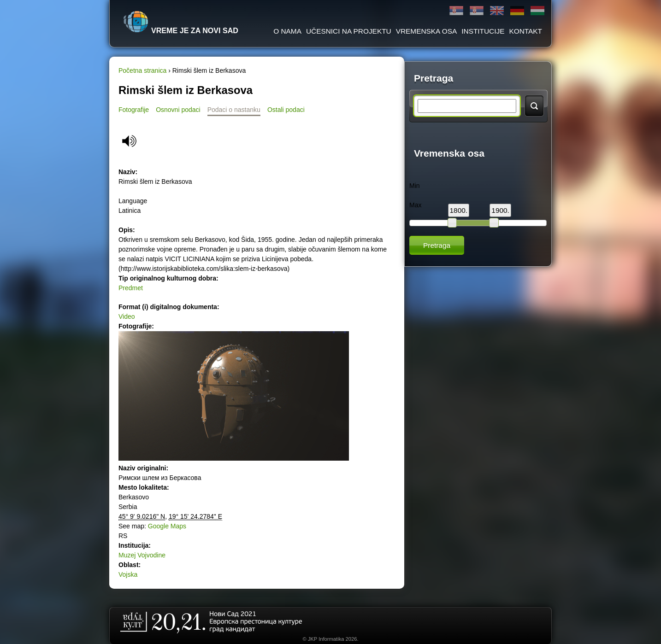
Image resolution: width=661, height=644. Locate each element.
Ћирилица (456, 11)
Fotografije (134, 110)
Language (133, 201)
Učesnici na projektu (349, 31)
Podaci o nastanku (234, 110)
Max (415, 205)
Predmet (131, 288)
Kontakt (525, 31)
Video (127, 316)
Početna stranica (142, 70)
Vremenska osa (427, 31)
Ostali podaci (286, 110)
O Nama (287, 31)
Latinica (477, 11)
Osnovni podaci (178, 110)
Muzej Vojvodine (142, 555)
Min (415, 186)
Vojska (128, 574)
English (497, 11)
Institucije (483, 31)
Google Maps (167, 526)
